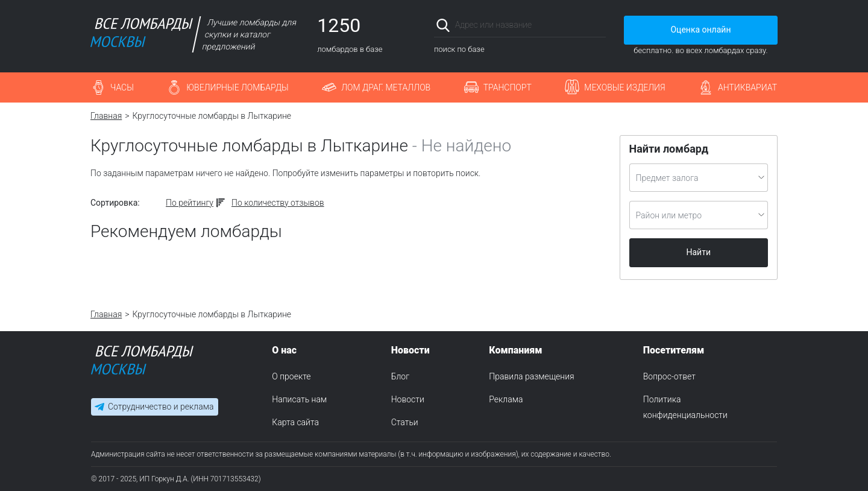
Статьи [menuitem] (405, 422)
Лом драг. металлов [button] (386, 87)
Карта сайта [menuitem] (295, 422)
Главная (106, 116)
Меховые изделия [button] (624, 87)
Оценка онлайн (700, 30)
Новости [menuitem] (408, 399)
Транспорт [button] (508, 87)
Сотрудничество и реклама (161, 407)
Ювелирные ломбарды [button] (237, 87)
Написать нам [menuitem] (299, 399)
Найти (699, 252)
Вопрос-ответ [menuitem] (669, 376)
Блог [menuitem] (400, 376)
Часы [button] (122, 87)
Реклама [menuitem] (506, 399)
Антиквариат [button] (747, 87)
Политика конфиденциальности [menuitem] (685, 407)
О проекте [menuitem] (291, 376)
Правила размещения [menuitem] (531, 376)
